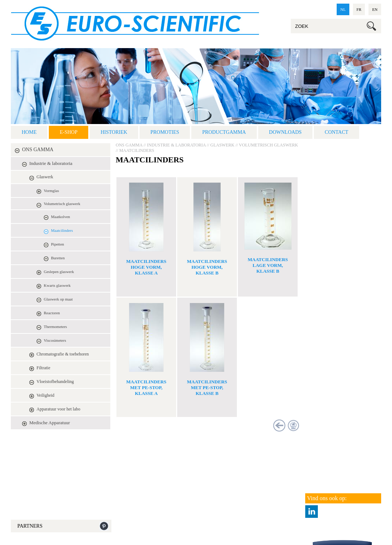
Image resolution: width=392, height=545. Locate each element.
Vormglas (51, 191)
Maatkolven (61, 217)
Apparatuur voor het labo (58, 409)
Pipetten (57, 244)
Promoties (165, 132)
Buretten (58, 258)
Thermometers (55, 327)
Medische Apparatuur (50, 423)
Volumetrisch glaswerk (62, 204)
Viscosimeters (55, 340)
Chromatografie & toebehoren (63, 354)
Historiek (114, 132)
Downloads (285, 132)
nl (343, 9)
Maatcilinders (62, 230)
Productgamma (224, 132)
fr (359, 9)
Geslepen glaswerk (59, 272)
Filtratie (43, 368)
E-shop (69, 132)
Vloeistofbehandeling (55, 382)
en (375, 9)
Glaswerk (45, 177)
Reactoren (52, 313)
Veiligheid (45, 395)
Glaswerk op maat (58, 299)
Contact (336, 132)
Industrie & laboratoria (51, 163)
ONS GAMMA (38, 150)
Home (29, 132)
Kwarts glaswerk (57, 285)
